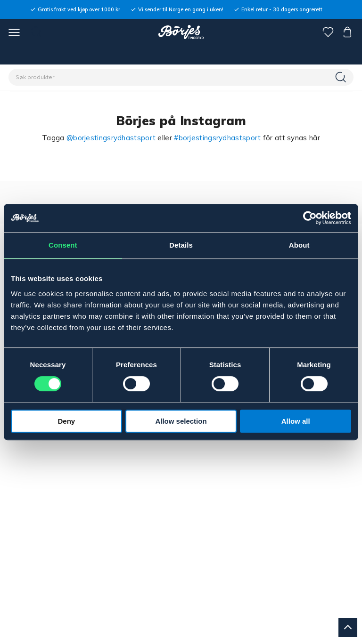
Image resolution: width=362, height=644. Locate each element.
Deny (66, 421)
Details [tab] (181, 245)
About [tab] (299, 245)
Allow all (296, 421)
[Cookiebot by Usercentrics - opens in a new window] (310, 218)
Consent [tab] (63, 245)
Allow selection (181, 421)
